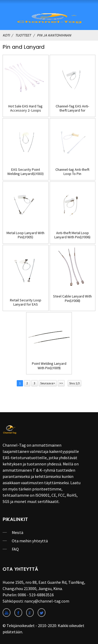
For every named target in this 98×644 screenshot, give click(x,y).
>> (61, 383)
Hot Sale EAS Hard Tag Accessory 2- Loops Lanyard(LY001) (25, 108)
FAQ (15, 549)
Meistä (18, 532)
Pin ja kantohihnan (54, 35)
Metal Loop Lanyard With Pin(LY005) (25, 235)
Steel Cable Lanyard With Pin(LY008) (72, 299)
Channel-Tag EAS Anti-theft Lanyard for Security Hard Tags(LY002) (72, 108)
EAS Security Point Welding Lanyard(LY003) (25, 172)
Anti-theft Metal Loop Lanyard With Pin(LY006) (72, 235)
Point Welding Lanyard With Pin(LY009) (49, 366)
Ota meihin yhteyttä (30, 541)
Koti (6, 35)
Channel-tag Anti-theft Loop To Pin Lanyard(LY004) (72, 172)
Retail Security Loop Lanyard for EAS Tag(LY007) (26, 302)
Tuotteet (23, 35)
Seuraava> (48, 383)
